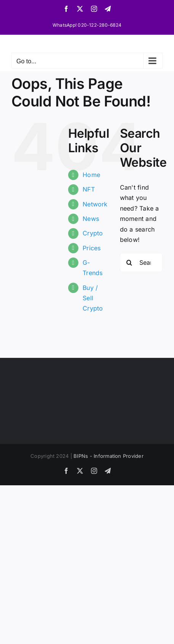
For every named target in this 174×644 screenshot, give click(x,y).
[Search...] (141, 262)
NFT (89, 189)
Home (91, 175)
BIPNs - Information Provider (109, 456)
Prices (92, 248)
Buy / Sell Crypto (93, 298)
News (91, 219)
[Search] (129, 262)
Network (95, 204)
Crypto (93, 233)
